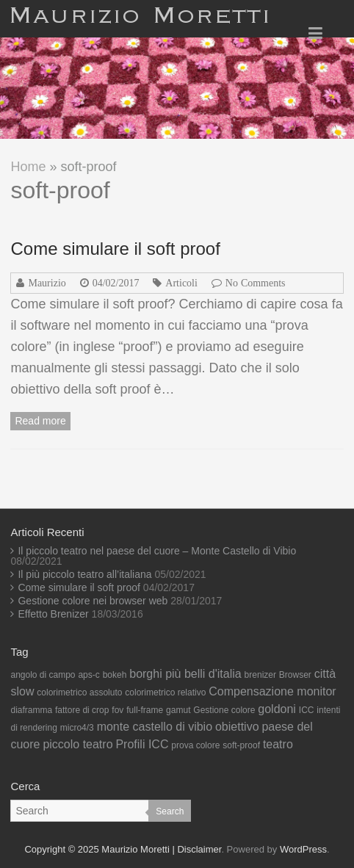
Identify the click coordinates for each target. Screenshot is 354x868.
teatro (278, 744)
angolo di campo (43, 675)
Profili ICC (142, 744)
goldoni (277, 709)
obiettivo (237, 727)
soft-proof (241, 745)
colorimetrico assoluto (79, 692)
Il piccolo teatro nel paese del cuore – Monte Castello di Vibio (157, 551)
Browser (295, 675)
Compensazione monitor (272, 691)
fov (118, 710)
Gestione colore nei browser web (93, 601)
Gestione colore (224, 710)
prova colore (195, 745)
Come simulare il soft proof (115, 249)
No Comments (256, 283)
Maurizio (47, 283)
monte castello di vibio (155, 727)
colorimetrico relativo (165, 692)
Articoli (181, 283)
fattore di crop (82, 710)
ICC (307, 710)
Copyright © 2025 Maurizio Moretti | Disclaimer (123, 849)
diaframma (31, 710)
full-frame (145, 710)
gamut (178, 710)
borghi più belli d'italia (185, 674)
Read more (40, 421)
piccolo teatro (77, 744)
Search (170, 811)
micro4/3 (77, 728)
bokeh (115, 675)
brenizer (260, 675)
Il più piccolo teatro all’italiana (84, 574)
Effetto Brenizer (53, 614)
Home (28, 167)
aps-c (88, 675)
